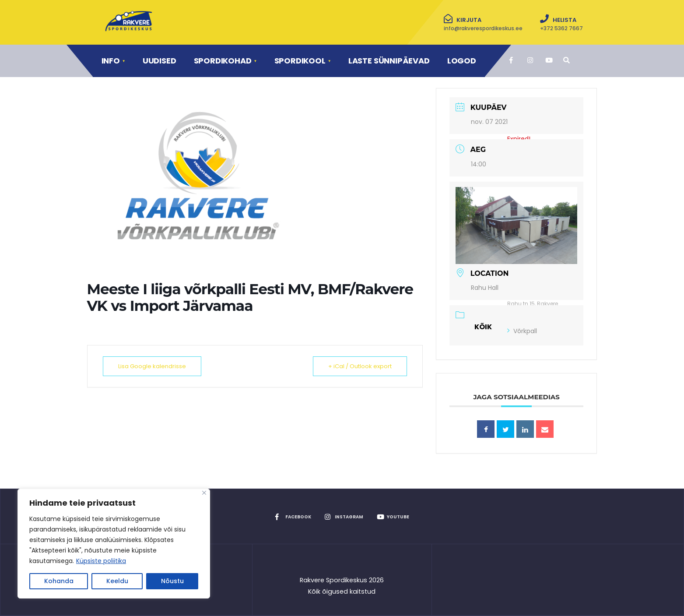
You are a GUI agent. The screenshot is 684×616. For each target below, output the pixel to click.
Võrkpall (522, 331)
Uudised (160, 61)
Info (111, 61)
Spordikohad (223, 61)
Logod (462, 61)
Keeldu (117, 581)
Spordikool (300, 61)
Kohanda (59, 581)
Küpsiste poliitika (101, 561)
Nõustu (172, 581)
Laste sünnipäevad (389, 61)
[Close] (204, 493)
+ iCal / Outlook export (360, 366)
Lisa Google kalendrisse (152, 366)
